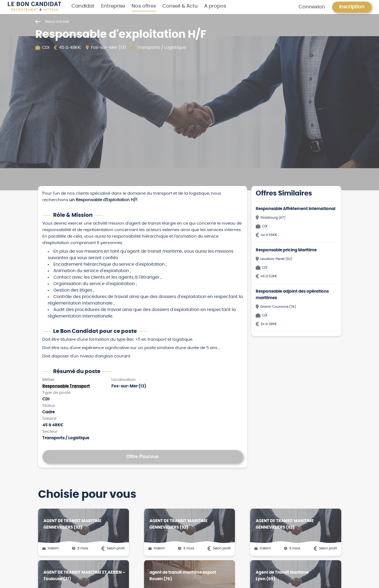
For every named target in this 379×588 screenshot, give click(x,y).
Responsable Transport (66, 386)
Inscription (352, 7)
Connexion (312, 7)
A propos (215, 6)
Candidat (83, 6)
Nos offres (144, 6)
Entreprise (113, 6)
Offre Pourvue (142, 457)
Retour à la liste (52, 22)
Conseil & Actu (180, 6)
